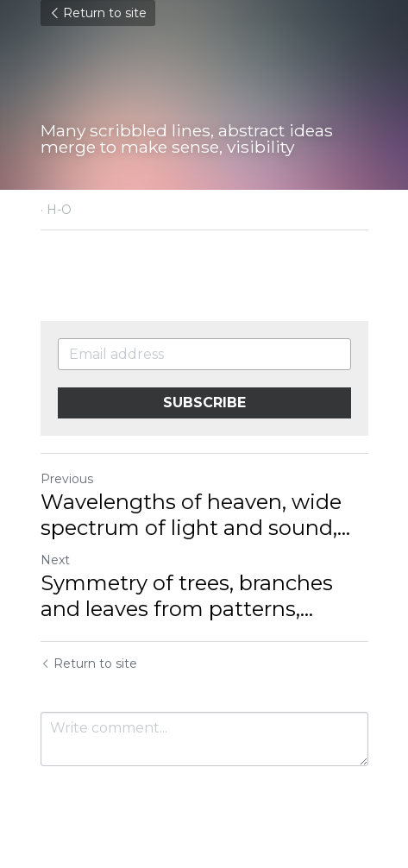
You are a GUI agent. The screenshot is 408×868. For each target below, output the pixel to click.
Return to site (98, 13)
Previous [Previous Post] (67, 479)
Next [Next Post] (55, 560)
